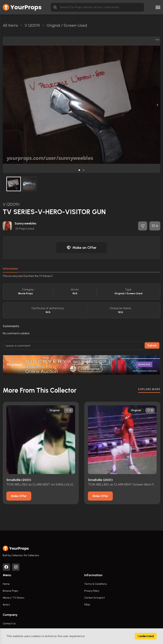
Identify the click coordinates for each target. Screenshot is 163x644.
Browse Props (10, 591)
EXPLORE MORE (149, 389)
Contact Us (9, 624)
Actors (6, 605)
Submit (152, 346)
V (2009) (11, 204)
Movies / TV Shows (13, 598)
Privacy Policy (92, 591)
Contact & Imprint (95, 598)
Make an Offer (81, 248)
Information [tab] (10, 269)
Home (6, 584)
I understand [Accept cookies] (146, 636)
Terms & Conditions (96, 584)
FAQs (87, 605)
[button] (79, 170)
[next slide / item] (158, 105)
